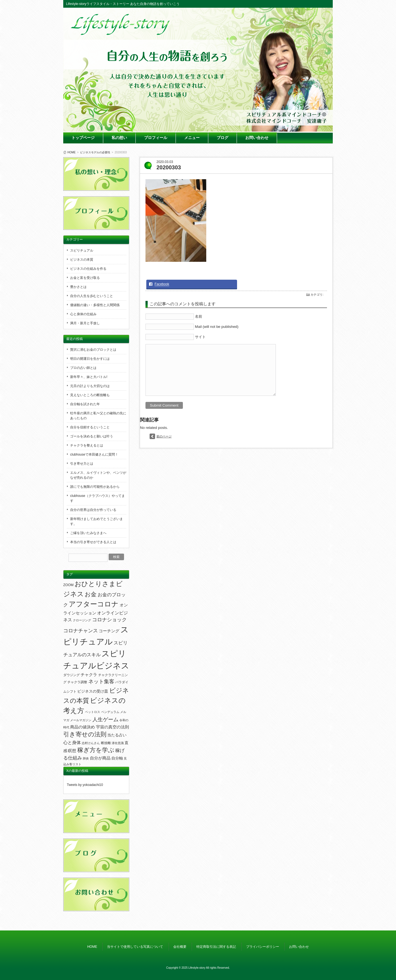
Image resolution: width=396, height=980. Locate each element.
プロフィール (156, 138)
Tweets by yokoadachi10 (85, 785)
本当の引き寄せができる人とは (93, 542)
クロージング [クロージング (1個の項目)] (82, 620)
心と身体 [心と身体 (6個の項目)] (72, 742)
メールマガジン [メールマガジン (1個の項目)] (81, 720)
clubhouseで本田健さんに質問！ (94, 454)
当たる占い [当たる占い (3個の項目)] (117, 735)
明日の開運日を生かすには (90, 359)
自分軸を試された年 (85, 404)
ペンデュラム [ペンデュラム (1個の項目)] (110, 712)
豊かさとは (78, 287)
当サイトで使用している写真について (135, 947)
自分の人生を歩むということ (92, 296)
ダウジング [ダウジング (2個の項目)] (71, 675)
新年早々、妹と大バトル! (89, 377)
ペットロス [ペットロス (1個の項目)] (93, 712)
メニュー (192, 138)
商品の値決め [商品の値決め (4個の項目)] (82, 727)
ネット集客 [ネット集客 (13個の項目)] (101, 681)
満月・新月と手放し (85, 323)
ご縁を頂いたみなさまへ (88, 533)
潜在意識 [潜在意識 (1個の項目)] (118, 743)
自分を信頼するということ (90, 427)
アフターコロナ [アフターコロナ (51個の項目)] (94, 604)
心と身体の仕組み (83, 314)
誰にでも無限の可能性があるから (95, 487)
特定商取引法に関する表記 (216, 947)
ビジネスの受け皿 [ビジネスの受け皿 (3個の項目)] (93, 691)
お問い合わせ (257, 138)
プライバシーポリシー (263, 947)
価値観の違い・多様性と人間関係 (95, 305)
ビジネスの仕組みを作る (88, 269)
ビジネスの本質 (82, 260)
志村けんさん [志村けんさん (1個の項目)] (91, 743)
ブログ (222, 138)
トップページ (83, 138)
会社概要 (180, 947)
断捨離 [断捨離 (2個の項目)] (106, 743)
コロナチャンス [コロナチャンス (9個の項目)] (81, 631)
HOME (71, 152)
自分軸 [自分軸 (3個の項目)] (117, 758)
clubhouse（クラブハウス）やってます (97, 498)
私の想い (119, 138)
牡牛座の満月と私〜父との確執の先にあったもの (98, 416)
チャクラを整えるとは (87, 445)
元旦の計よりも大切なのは (90, 386)
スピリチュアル (82, 251)
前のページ (164, 436)
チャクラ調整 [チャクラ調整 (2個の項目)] (77, 682)
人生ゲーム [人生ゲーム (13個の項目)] (105, 719)
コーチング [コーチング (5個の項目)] (109, 631)
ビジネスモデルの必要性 (95, 152)
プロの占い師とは (83, 368)
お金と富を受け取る (85, 278)
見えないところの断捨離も (90, 395)
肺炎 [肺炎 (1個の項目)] (86, 758)
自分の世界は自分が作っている (93, 510)
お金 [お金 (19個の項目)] (91, 594)
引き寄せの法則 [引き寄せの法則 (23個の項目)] (85, 734)
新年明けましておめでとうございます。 (97, 521)
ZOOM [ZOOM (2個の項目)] (68, 585)
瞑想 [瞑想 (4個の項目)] (72, 751)
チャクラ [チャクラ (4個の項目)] (89, 675)
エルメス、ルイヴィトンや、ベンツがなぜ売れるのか (98, 475)
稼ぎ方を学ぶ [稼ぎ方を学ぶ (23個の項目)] (96, 750)
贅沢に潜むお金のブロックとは (93, 350)
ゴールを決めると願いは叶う (92, 436)
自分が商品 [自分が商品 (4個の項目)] (100, 758)
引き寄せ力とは (82, 464)
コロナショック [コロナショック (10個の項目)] (109, 620)
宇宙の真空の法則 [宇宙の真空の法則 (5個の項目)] (112, 727)
